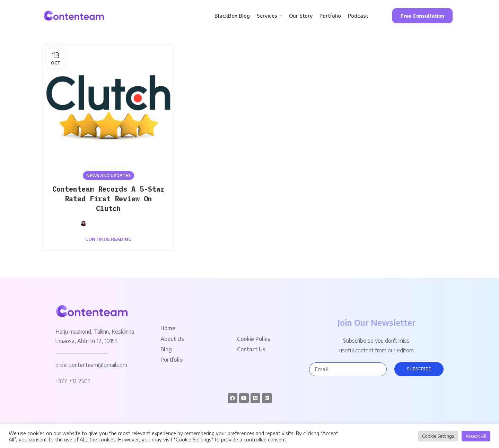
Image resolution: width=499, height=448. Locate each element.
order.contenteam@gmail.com (91, 365)
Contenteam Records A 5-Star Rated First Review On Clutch (108, 199)
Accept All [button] (476, 436)
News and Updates (108, 175)
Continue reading (108, 239)
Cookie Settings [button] (438, 436)
